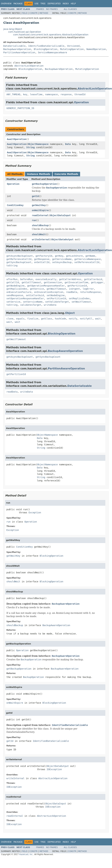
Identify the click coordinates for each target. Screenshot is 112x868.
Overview (6, 4)
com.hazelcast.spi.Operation (25, 32)
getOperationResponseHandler (46, 286)
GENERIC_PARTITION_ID (20, 108)
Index (66, 4)
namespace (51, 94)
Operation (81, 102)
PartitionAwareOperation (19, 52)
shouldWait (39, 234)
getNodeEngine (15, 286)
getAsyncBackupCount (20, 256)
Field (25, 13)
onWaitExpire (40, 210)
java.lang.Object (13, 29)
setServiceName (33, 302)
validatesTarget (31, 305)
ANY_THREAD (13, 94)
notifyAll (86, 319)
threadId (80, 94)
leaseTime (36, 94)
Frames (40, 9)
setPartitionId (56, 298)
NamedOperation (96, 49)
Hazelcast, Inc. (26, 854)
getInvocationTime (76, 282)
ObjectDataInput (60, 215)
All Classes (70, 9)
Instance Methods (38, 174)
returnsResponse (90, 292)
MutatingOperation (72, 49)
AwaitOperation (17, 139)
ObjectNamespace (38, 144)
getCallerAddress (70, 279)
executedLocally (46, 279)
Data (68, 144)
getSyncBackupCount (19, 262)
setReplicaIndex (79, 298)
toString (12, 266)
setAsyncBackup (62, 262)
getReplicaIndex (17, 289)
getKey (59, 256)
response (66, 94)
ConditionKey (15, 205)
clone (10, 319)
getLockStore (74, 256)
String (31, 147)
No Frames (52, 9)
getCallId (13, 282)
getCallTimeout (31, 282)
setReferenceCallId (87, 262)
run (34, 220)
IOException (54, 769)
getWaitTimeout (56, 289)
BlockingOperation (45, 49)
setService (13, 302)
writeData (50, 305)
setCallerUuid (35, 295)
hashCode (60, 319)
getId (35, 196)
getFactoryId (44, 256)
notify (73, 319)
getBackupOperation (44, 184)
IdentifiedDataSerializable (46, 46)
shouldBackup (40, 225)
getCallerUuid (93, 279)
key (25, 94)
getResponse (42, 259)
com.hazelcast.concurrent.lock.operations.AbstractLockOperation (51, 35)
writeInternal (41, 239)
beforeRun (26, 279)
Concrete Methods (66, 174)
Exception (35, 513)
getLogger (97, 282)
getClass (47, 319)
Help (73, 4)
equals (20, 319)
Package (18, 4)
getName (90, 256)
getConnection (53, 282)
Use (37, 4)
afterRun (12, 279)
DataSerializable (14, 46)
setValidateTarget (57, 302)
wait (98, 319)
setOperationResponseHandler (25, 298)
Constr (33, 13)
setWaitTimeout (81, 302)
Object (70, 313)
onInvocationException (49, 292)
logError (88, 289)
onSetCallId (42, 262)
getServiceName (62, 259)
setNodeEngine (56, 295)
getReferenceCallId (19, 259)
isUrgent (74, 289)
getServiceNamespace (87, 259)
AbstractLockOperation (29, 66)
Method (44, 13)
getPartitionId (77, 286)
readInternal (40, 215)
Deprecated (54, 4)
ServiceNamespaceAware (53, 52)
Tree (43, 4)
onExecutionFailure (19, 292)
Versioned (73, 46)
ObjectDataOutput (62, 239)
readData (71, 292)
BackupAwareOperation (17, 49)
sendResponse (15, 295)
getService (37, 289)
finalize (33, 319)
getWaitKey (39, 205)
